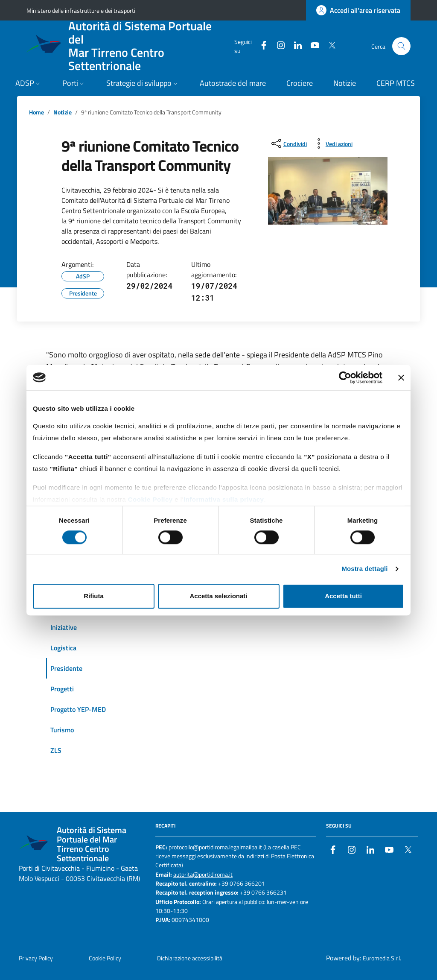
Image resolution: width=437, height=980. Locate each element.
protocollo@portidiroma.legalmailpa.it (215, 847)
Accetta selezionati (218, 596)
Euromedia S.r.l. (382, 958)
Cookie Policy (150, 499)
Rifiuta (94, 596)
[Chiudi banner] (401, 377)
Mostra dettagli (364, 569)
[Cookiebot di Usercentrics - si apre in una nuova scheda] (345, 377)
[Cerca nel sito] (401, 46)
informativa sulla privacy (224, 499)
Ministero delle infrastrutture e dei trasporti (81, 10)
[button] (29, 84)
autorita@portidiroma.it (203, 875)
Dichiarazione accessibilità (190, 958)
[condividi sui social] (288, 143)
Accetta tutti (343, 596)
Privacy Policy (36, 958)
